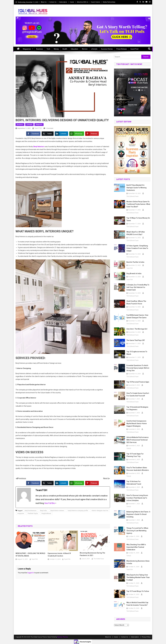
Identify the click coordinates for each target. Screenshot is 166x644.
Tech (48, 49)
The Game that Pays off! (136, 340)
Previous (22, 478)
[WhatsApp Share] (77, 134)
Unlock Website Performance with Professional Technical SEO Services (137, 440)
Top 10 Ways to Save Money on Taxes (138, 219)
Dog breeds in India (134, 273)
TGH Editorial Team (133, 196)
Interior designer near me (100, 511)
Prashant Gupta (33, 513)
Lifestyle (94, 49)
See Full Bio (50, 503)
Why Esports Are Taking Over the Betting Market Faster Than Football (138, 577)
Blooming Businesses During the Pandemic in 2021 (92, 554)
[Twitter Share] (48, 134)
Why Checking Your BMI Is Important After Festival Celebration (136, 547)
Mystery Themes (63, 637)
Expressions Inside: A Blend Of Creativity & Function (59, 555)
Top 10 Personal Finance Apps (138, 382)
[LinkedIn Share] (61, 134)
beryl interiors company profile (78, 511)
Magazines (27, 49)
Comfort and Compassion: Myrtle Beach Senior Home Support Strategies (137, 423)
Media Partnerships (109, 2)
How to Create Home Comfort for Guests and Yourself (138, 394)
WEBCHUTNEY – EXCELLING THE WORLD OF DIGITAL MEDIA (30, 555)
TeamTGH (38, 128)
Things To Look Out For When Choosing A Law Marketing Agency (137, 531)
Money (56, 49)
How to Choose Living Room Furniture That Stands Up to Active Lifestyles (137, 498)
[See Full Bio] (56, 503)
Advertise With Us (83, 2)
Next (106, 478)
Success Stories (107, 49)
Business (40, 49)
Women (85, 49)
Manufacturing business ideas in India (138, 562)
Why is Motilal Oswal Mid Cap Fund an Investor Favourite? (137, 604)
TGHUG (129, 448)
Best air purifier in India (135, 262)
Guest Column (96, 2)
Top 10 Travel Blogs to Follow (138, 591)
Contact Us (53, 2)
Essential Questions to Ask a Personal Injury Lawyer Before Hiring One (138, 368)
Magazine (39, 124)
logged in (31, 573)
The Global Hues (99, 559)
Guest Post (134, 49)
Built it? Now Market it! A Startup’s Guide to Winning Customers (136, 188)
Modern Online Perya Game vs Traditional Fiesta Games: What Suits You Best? (138, 204)
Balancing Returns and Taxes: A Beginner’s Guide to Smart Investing (138, 514)
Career (72, 2)
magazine (21, 513)
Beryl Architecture (30, 511)
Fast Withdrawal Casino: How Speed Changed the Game (137, 316)
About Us (44, 2)
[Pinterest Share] (92, 134)
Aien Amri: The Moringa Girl (137, 329)
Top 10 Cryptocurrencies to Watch (137, 353)
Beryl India (43, 511)
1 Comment (49, 128)
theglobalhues (46, 513)
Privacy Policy (146, 637)
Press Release (122, 49)
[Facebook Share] (33, 134)
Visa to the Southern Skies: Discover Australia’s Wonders (138, 469)
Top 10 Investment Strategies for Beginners (137, 408)
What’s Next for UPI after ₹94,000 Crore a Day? (136, 233)
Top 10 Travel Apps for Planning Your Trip (135, 455)
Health (65, 49)
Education (75, 49)
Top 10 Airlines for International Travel (134, 483)
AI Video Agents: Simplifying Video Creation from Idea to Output (137, 248)
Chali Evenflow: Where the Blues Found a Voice (136, 302)
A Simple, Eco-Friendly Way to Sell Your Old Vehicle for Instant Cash (138, 287)
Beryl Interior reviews (57, 511)
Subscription (63, 2)
